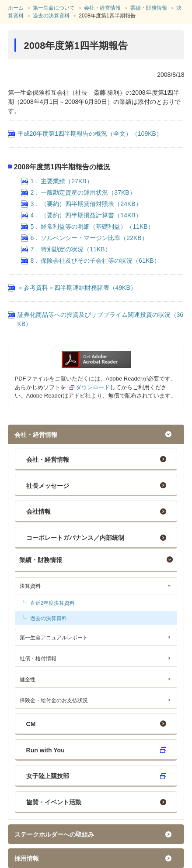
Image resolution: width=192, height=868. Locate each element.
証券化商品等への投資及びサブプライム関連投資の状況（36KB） (101, 319)
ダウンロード (93, 387)
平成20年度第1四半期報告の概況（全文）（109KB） (90, 134)
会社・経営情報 (48, 460)
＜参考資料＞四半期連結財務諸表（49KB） (77, 288)
